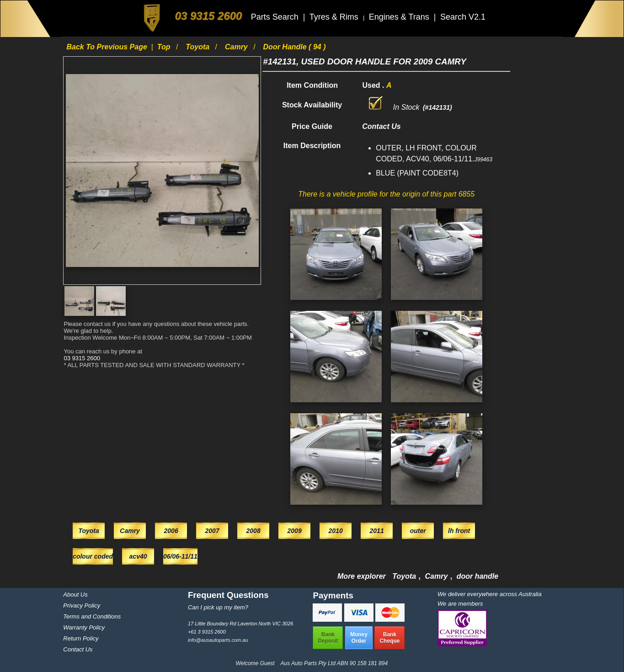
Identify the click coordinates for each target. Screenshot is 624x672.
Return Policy (81, 638)
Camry (237, 47)
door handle (478, 576)
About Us (75, 595)
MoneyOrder (359, 638)
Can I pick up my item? (218, 607)
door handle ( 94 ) (295, 47)
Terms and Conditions (92, 616)
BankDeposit (328, 638)
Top (165, 47)
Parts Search (276, 17)
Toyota (198, 47)
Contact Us (78, 649)
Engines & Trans (400, 17)
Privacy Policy (82, 605)
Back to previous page (108, 47)
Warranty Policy (84, 627)
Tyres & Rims (335, 17)
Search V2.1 (463, 17)
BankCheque (389, 638)
